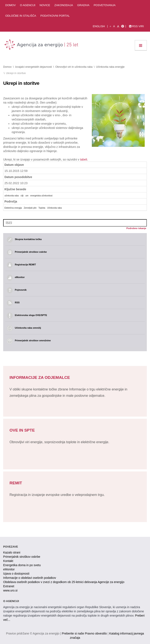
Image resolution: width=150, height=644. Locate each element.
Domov (10, 5)
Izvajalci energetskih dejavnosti (33, 67)
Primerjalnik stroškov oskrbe (22, 557)
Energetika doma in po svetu (22, 565)
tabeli (83, 159)
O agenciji (28, 5)
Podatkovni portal (55, 16)
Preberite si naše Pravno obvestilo (84, 633)
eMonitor (9, 569)
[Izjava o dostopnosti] (123, 26)
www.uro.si (10, 590)
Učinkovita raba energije (110, 67)
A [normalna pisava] (114, 26)
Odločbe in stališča (21, 16)
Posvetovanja (105, 5)
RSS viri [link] (136, 26)
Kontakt (8, 561)
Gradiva (83, 5)
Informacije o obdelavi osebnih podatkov (30, 578)
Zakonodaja (64, 5)
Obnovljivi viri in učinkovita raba (74, 67)
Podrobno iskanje (136, 228)
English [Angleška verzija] (99, 26)
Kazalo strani (12, 552)
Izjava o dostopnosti (16, 574)
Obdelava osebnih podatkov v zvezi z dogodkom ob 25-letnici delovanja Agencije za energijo (64, 582)
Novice (45, 5)
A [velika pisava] (118, 26)
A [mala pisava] (110, 26)
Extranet (9, 586)
